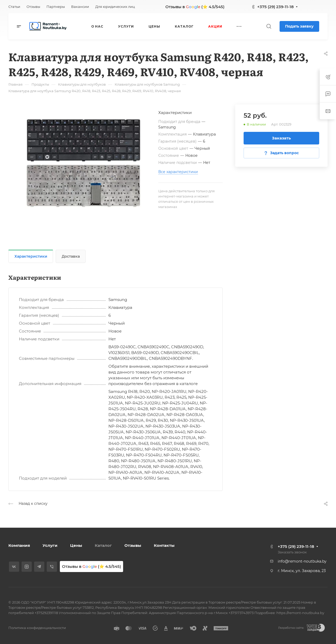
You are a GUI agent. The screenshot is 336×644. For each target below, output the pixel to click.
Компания (19, 545)
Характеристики (31, 256)
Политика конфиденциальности (37, 628)
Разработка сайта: (291, 628)
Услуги (50, 545)
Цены (76, 545)
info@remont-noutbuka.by (302, 561)
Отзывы (133, 545)
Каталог (103, 545)
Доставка (71, 256)
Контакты (164, 545)
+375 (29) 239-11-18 (275, 7)
